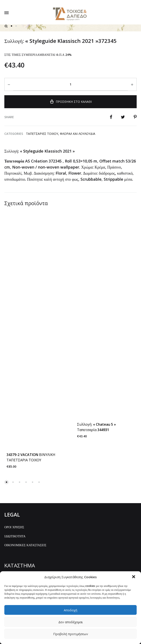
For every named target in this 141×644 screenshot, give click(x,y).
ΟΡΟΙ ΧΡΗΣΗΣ (14, 465)
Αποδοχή (70, 610)
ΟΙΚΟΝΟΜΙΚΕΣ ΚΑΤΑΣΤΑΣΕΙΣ (25, 483)
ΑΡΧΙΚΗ (10, 516)
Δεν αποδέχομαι (71, 622)
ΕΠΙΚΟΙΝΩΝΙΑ (14, 543)
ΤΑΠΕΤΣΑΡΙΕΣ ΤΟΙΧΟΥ (42, 239)
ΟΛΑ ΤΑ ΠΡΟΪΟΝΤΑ (18, 525)
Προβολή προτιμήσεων (71, 634)
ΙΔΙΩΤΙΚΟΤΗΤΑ (15, 474)
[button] (134, 577)
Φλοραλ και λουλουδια (78, 239)
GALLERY (11, 534)
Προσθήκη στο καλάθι (70, 207)
